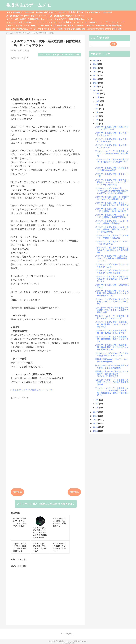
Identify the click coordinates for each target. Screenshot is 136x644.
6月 (97, 116)
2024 (96, 68)
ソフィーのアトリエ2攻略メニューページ (65, 22)
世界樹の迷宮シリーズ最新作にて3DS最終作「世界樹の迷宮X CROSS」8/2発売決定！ (112, 374)
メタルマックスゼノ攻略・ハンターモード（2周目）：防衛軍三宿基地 (112, 216)
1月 (97, 407)
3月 (97, 400)
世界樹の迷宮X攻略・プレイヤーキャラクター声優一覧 (111, 360)
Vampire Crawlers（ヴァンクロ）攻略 (104, 29)
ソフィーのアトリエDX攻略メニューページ (25, 22)
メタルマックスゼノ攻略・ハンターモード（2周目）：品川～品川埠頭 (112, 210)
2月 (97, 404)
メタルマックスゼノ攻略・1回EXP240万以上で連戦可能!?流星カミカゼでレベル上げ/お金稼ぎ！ (111, 191)
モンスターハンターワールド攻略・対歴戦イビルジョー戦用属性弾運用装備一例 (112, 382)
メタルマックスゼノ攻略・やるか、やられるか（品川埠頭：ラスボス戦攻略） (112, 250)
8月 (97, 109)
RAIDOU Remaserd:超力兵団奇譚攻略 (104, 25)
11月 (98, 97)
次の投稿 (17, 492)
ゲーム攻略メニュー (94, 22)
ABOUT (10, 25)
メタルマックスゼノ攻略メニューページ (32, 390)
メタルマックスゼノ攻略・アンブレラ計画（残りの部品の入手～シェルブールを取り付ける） (112, 293)
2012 (96, 431)
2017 (96, 412)
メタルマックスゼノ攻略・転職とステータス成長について (112, 128)
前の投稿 (74, 492)
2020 (96, 83)
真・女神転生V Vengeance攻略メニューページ (27, 16)
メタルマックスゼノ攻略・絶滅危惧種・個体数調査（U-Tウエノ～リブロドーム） (111, 324)
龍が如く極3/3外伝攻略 (75, 29)
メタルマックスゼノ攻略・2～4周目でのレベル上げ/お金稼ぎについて (112, 198)
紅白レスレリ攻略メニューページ (21, 29)
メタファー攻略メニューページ (20, 12)
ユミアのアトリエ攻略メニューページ (32, 25)
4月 (97, 124)
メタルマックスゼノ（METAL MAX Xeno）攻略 (59, 55)
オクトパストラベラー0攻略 (50, 29)
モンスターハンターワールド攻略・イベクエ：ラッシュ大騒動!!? (112, 367)
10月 (98, 101)
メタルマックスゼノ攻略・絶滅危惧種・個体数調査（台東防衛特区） (111, 332)
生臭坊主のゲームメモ (29, 5)
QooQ (72, 643)
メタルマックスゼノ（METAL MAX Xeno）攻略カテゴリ (46, 504)
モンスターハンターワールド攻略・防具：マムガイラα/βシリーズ (112, 317)
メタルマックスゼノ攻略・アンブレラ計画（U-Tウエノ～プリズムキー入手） (112, 302)
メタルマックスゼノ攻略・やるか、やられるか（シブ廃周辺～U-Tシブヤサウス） (112, 279)
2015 (96, 420)
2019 (96, 87)
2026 (96, 60)
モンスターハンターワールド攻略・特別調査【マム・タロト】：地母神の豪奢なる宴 (112, 310)
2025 (96, 64)
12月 (98, 94)
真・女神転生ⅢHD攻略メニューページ (67, 16)
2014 (96, 423)
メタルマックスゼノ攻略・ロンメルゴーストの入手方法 (112, 243)
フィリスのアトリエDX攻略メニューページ (74, 19)
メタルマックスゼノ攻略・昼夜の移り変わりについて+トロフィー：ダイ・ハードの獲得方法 (112, 182)
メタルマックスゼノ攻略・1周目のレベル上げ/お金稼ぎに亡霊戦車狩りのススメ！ (111, 258)
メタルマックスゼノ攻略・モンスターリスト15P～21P (112, 134)
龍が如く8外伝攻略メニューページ (51, 12)
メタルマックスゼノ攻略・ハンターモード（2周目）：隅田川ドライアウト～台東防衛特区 (112, 229)
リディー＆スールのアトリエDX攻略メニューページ (29, 19)
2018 (96, 90)
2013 (96, 427)
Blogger (72, 634)
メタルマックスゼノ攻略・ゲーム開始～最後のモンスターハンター (112, 354)
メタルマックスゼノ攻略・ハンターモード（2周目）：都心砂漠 (112, 222)
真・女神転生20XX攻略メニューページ (68, 25)
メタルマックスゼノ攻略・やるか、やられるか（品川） (112, 265)
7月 (97, 112)
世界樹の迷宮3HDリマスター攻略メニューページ (90, 12)
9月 (97, 105)
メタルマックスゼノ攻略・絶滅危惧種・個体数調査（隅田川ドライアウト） (112, 339)
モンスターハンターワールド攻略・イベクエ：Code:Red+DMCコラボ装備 (112, 153)
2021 (96, 79)
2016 (96, 416)
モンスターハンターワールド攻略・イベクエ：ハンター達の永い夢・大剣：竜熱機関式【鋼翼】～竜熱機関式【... (112, 392)
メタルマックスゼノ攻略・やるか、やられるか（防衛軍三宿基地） (112, 271)
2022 (96, 75)
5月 (97, 120)
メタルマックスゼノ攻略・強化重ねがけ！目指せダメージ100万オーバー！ (112, 162)
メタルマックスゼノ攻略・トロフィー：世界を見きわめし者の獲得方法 (112, 204)
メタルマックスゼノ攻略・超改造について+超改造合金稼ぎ (112, 169)
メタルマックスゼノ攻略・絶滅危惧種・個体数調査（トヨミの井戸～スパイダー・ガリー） (112, 347)
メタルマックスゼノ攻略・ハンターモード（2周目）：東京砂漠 (112, 237)
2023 (96, 72)
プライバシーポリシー (115, 22)
